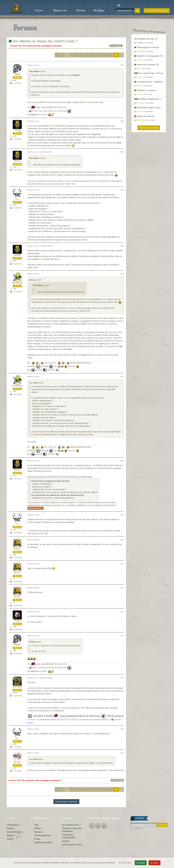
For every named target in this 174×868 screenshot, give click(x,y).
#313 (122, 612)
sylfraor (33, 383)
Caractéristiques (15, 832)
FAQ (36, 825)
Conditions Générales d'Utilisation (72, 830)
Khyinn (17, 621)
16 (116, 55)
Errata (37, 839)
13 (99, 55)
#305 (122, 246)
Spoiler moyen (35, 508)
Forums (81, 11)
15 (110, 55)
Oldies (17, 573)
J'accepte (141, 863)
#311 (122, 564)
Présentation (13, 825)
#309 (122, 515)
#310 (122, 540)
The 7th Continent (27, 46)
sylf (17, 199)
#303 (122, 152)
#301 (122, 65)
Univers (10, 828)
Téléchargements (42, 835)
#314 (122, 636)
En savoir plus (125, 863)
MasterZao (17, 687)
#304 (122, 190)
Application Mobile (43, 842)
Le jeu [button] (40, 11)
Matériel (11, 835)
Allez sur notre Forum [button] (149, 128)
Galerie (10, 839)
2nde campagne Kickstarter (49, 46)
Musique (38, 832)
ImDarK (17, 74)
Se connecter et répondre (66, 802)
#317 (122, 753)
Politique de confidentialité (69, 836)
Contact (66, 841)
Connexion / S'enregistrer (157, 11)
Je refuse (155, 863)
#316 (122, 729)
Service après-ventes (72, 845)
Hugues (17, 549)
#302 (122, 121)
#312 (122, 588)
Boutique (99, 11)
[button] (120, 6)
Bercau (17, 161)
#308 (122, 461)
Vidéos (38, 828)
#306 (122, 274)
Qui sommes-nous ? (71, 825)
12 (93, 55)
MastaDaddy (34, 72)
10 (82, 55)
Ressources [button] (61, 11)
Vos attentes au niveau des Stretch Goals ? (43, 41)
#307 (122, 377)
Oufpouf (17, 762)
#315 (122, 678)
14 (105, 55)
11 (87, 55)
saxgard (17, 130)
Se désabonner (137, 828)
